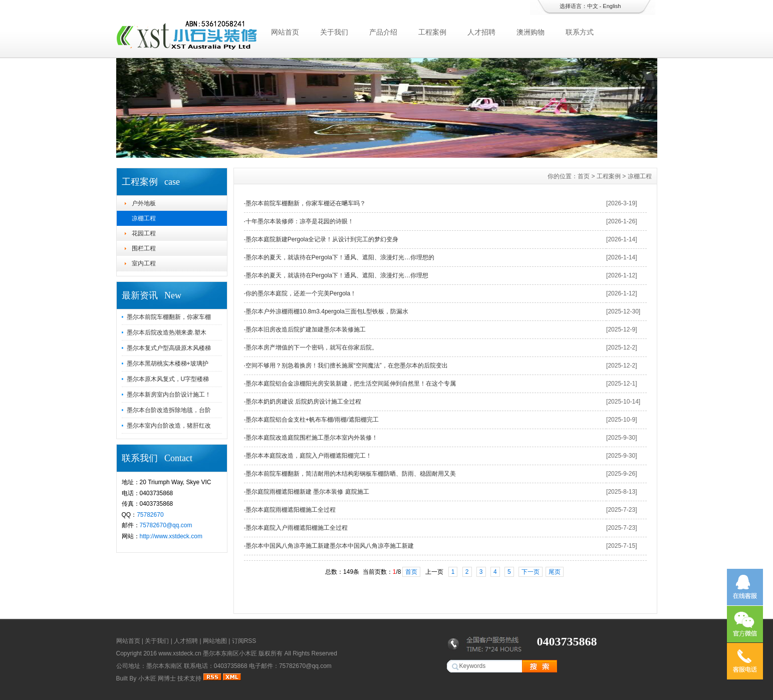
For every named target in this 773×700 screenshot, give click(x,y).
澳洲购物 (531, 32)
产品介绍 (383, 32)
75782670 (150, 515)
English (612, 6)
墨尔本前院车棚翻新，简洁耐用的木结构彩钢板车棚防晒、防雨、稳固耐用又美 (351, 474)
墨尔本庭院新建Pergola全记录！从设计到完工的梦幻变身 (322, 239)
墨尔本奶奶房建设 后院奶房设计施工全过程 (303, 402)
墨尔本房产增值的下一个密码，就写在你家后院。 (312, 347)
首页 (584, 176)
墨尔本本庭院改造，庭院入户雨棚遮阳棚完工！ (309, 456)
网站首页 (285, 32)
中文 (593, 6)
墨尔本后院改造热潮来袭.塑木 (167, 332)
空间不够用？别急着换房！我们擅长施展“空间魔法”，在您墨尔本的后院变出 (347, 366)
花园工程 (144, 233)
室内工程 (144, 263)
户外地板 (144, 203)
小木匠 (147, 678)
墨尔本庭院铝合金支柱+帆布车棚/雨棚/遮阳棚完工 (312, 420)
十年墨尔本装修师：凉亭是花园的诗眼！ (300, 221)
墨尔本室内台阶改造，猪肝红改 (169, 426)
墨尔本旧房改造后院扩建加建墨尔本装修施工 (306, 329)
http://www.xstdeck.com (171, 536)
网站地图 (215, 641)
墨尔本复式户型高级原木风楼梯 (169, 348)
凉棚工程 (144, 218)
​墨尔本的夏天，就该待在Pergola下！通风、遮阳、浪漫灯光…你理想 (337, 275)
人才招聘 (481, 32)
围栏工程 (144, 248)
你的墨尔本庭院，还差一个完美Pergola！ (301, 293)
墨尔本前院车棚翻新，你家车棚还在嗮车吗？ (306, 203)
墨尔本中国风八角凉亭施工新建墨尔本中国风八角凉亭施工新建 (330, 546)
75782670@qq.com (166, 525)
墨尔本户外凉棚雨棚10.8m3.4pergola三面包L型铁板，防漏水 (327, 311)
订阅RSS (244, 641)
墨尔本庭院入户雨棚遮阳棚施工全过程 (297, 528)
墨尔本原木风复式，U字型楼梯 (168, 379)
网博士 (167, 678)
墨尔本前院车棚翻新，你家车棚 (169, 317)
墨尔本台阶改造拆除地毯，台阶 (169, 410)
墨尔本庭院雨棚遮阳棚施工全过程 (291, 510)
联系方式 (580, 32)
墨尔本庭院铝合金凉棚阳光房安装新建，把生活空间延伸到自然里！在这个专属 (351, 384)
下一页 (531, 572)
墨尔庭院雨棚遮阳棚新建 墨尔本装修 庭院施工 (307, 492)
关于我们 (334, 32)
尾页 (555, 572)
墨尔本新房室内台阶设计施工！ (169, 395)
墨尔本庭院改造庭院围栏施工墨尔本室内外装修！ (312, 438)
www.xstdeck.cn (180, 653)
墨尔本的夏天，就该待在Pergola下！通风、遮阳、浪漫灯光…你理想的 (340, 257)
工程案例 (432, 32)
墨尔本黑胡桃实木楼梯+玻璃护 (168, 364)
